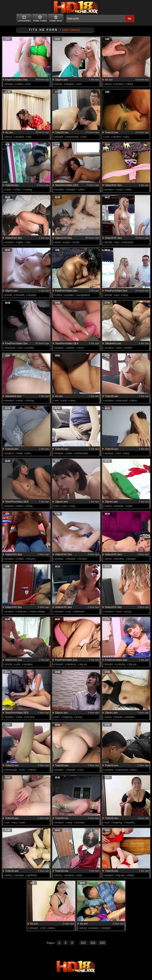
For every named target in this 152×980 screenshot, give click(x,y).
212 (93, 943)
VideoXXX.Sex (113, 185)
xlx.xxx (109, 80)
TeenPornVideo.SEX (67, 185)
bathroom (80, 612)
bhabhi (129, 348)
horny (81, 348)
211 (83, 943)
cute (107, 137)
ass (30, 137)
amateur (120, 84)
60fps (131, 875)
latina (82, 190)
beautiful (130, 823)
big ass (83, 664)
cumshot (121, 664)
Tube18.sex (62, 132)
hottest (59, 295)
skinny (108, 84)
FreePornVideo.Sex (16, 80)
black (130, 84)
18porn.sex (61, 80)
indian (20, 84)
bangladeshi (84, 295)
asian (18, 190)
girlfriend (32, 875)
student (117, 137)
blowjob (9, 84)
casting (28, 190)
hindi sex (22, 612)
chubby (30, 348)
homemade (73, 137)
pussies (70, 295)
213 (102, 943)
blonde (59, 84)
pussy (128, 612)
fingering (68, 717)
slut (29, 242)
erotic (76, 242)
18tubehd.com (113, 343)
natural (32, 770)
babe (129, 190)
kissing (30, 401)
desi (119, 348)
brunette (59, 190)
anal (65, 401)
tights (20, 242)
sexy (127, 137)
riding (30, 506)
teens (58, 242)
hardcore (71, 664)
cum (84, 137)
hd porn (31, 559)
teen (57, 506)
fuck (119, 612)
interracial (128, 242)
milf (29, 84)
